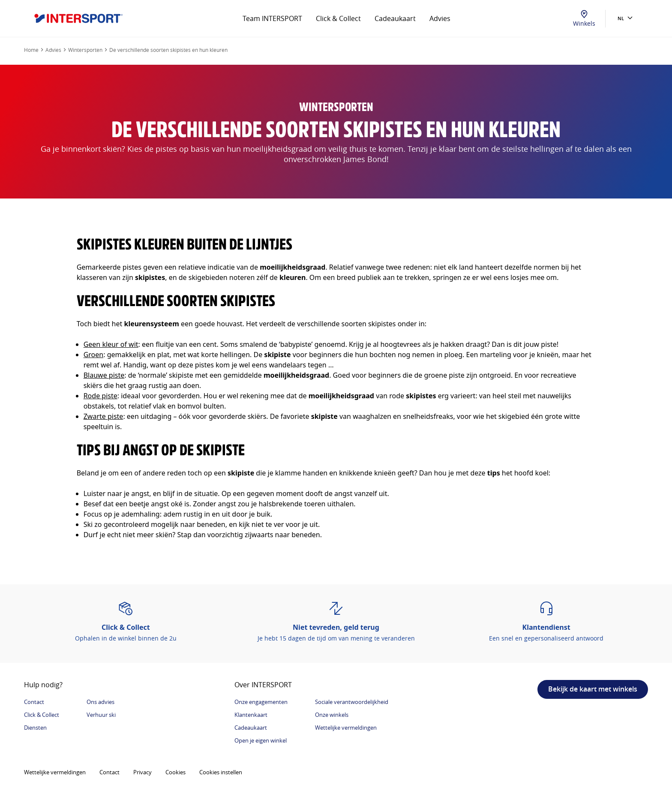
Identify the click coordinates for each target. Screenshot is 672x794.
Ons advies (100, 702)
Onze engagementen (261, 702)
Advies (440, 18)
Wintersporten (85, 50)
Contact (34, 702)
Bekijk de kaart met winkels (593, 689)
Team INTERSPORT (272, 18)
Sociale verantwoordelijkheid (352, 702)
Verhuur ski (101, 715)
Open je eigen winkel (261, 740)
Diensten (35, 728)
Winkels (584, 19)
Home (31, 50)
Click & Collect (338, 18)
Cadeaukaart (395, 18)
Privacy (142, 772)
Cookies (175, 772)
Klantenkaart (251, 715)
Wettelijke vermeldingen (346, 728)
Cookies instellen (221, 772)
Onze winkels (332, 715)
